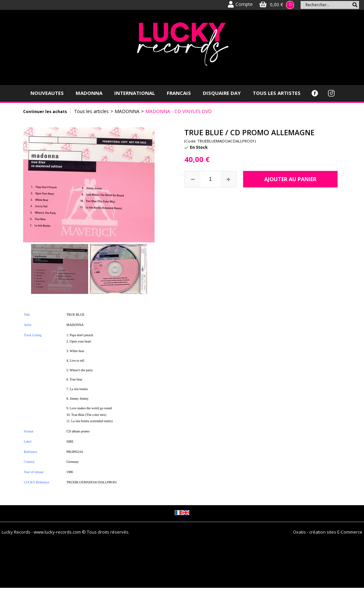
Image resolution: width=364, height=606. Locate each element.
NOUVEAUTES (47, 93)
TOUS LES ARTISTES (277, 93)
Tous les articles (91, 111)
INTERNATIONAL (135, 93)
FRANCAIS (179, 93)
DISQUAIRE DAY (222, 93)
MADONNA (89, 93)
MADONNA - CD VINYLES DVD (179, 111)
